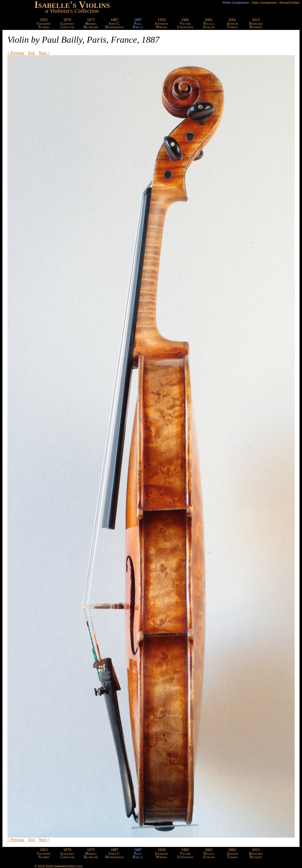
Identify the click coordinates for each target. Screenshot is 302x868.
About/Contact (289, 3)
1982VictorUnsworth (185, 23)
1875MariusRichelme (91, 23)
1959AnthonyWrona (162, 23)
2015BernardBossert (256, 23)
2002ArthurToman (232, 23)
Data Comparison (264, 3)
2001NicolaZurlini (209, 23)
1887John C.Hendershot (115, 23)
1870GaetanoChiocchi (67, 23)
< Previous (16, 53)
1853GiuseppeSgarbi (44, 23)
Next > (44, 53)
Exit (32, 53)
